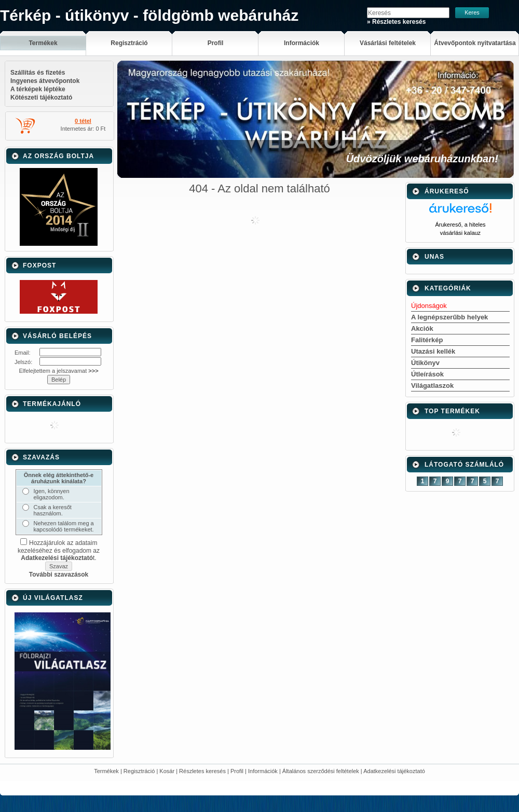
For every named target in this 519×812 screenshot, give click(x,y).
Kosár (167, 771)
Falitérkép (427, 340)
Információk (263, 771)
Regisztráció (139, 771)
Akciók (422, 328)
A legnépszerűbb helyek (449, 317)
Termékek (106, 771)
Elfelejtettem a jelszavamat (58, 371)
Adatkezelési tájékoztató (394, 771)
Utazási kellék (433, 351)
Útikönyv (425, 363)
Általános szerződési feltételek (321, 771)
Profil (237, 771)
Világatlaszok (432, 386)
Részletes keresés (202, 771)
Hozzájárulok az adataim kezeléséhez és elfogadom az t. (59, 550)
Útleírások (427, 374)
